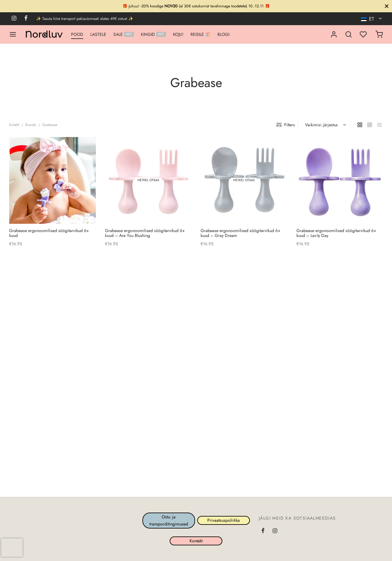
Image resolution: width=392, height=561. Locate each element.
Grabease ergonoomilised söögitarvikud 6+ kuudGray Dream (241, 233)
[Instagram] (14, 19)
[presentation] (12, 548)
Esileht (14, 125)
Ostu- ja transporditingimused (169, 520)
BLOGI (223, 34)
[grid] (360, 125)
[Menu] (13, 34)
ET (368, 19)
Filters (286, 125)
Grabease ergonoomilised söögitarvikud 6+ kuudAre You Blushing (145, 233)
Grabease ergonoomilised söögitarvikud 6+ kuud (49, 233)
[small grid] (370, 125)
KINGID (153, 34)
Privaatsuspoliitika (223, 520)
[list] (379, 125)
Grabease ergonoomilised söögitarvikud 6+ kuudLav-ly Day (336, 233)
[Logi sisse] (334, 34)
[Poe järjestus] (325, 125)
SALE (124, 34)
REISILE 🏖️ (200, 34)
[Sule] (387, 6)
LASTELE (98, 34)
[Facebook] (26, 19)
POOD (77, 34)
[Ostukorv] (379, 34)
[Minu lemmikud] (364, 34)
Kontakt (196, 541)
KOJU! (178, 34)
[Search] (349, 34)
